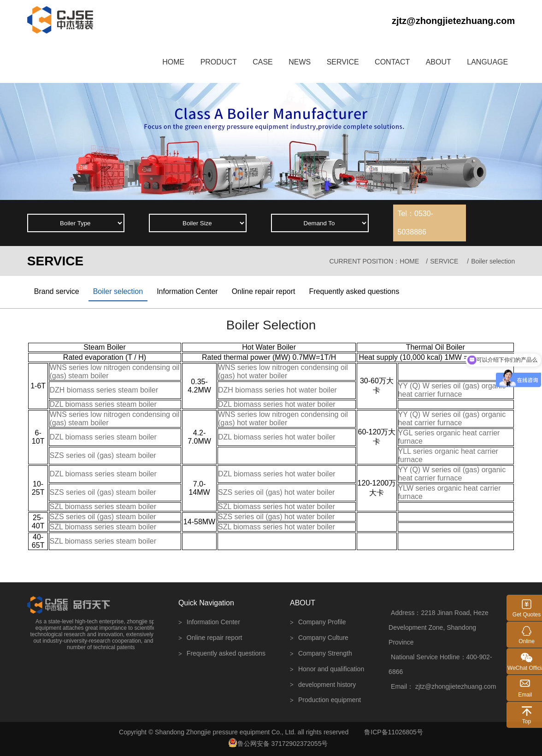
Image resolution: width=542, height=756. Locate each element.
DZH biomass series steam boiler (104, 390)
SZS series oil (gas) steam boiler (103, 455)
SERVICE (343, 62)
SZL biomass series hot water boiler (277, 507)
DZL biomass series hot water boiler (277, 404)
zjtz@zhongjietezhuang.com (453, 21)
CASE (263, 62)
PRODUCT (219, 62)
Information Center (187, 291)
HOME (173, 62)
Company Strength (321, 654)
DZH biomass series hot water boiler (277, 390)
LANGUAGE (487, 62)
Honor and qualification (327, 670)
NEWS (300, 62)
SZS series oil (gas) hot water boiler (276, 492)
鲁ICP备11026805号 (394, 732)
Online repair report (264, 291)
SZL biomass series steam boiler (103, 507)
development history (323, 685)
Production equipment (325, 700)
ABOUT (439, 62)
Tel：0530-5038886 (415, 223)
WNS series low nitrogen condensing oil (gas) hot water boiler (283, 372)
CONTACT (392, 62)
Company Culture (319, 638)
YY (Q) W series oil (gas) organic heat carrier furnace (452, 390)
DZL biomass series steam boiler (103, 404)
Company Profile (318, 623)
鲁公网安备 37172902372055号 (278, 743)
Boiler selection (118, 291)
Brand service (57, 291)
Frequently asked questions (354, 291)
